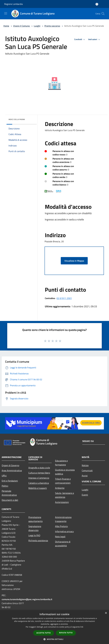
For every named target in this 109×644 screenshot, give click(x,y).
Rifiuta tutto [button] (66, 633)
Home (6, 26)
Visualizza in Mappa (74, 261)
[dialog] (54, 627)
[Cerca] (103, 14)
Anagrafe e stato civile (39, 468)
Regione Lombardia (13, 4)
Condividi (80, 39)
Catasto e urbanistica (39, 483)
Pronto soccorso (52, 26)
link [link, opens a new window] (82, 627)
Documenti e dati (10, 500)
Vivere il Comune (22, 26)
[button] (54, 639)
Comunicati (87, 470)
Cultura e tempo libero (39, 473)
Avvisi (85, 476)
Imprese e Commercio (39, 478)
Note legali (60, 537)
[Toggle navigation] (6, 13)
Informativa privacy (64, 531)
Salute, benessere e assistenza (65, 495)
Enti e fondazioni (10, 481)
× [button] (106, 613)
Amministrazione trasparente (63, 519)
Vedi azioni (95, 39)
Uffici (4, 476)
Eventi (85, 495)
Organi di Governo (10, 465)
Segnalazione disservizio (35, 528)
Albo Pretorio (61, 526)
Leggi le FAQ (34, 535)
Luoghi (37, 26)
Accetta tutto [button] (44, 633)
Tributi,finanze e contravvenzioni (63, 481)
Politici (5, 486)
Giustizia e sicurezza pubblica (65, 472)
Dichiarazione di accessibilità (63, 544)
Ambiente (60, 488)
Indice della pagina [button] (17, 119)
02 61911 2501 (64, 298)
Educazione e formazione (61, 463)
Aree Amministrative (12, 470)
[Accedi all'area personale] (97, 4)
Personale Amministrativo (9, 493)
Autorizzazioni (62, 502)
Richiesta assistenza (38, 540)
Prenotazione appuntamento (35, 519)
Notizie (85, 465)
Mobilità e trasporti (38, 488)
